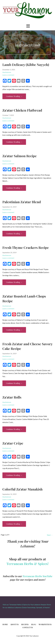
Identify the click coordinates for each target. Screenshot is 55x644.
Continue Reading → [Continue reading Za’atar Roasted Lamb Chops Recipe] (14, 330)
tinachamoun (7, 72)
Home (5, 624)
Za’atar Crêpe (13, 443)
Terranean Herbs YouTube (37, 576)
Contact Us (28, 627)
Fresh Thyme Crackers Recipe (26, 247)
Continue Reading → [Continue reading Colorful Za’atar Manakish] (14, 524)
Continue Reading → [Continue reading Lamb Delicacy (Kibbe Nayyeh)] (14, 96)
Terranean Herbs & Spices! (27, 564)
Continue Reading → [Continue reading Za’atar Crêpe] (14, 475)
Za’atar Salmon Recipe (20, 156)
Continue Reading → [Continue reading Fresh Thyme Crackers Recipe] (14, 282)
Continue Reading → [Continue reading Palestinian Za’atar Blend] (14, 234)
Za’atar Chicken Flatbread (22, 110)
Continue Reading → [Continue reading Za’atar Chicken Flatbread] (14, 142)
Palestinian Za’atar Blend (22, 202)
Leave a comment (8, 75)
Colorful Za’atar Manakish (22, 489)
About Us (15, 624)
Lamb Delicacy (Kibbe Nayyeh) (26, 65)
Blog (34, 624)
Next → (50, 535)
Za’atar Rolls (12, 397)
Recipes (25, 624)
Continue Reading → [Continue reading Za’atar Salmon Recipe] (14, 188)
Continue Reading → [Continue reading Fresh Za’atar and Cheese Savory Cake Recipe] (14, 383)
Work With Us (45, 624)
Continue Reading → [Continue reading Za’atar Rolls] (14, 429)
